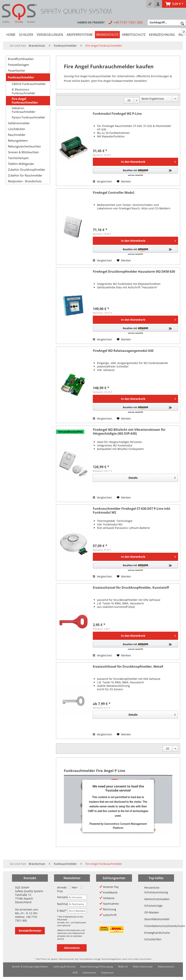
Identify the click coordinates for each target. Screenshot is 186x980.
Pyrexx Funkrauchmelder (28, 117)
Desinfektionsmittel (156, 919)
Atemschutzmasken (156, 899)
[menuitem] (150, 4)
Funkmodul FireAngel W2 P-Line (117, 114)
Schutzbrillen (153, 939)
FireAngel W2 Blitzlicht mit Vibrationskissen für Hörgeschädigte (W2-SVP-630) (129, 432)
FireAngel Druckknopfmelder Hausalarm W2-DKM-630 (134, 272)
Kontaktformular (30, 931)
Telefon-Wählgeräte (21, 164)
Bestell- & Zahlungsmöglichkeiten (30, 967)
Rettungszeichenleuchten (24, 146)
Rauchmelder (17, 135)
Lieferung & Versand (64, 967)
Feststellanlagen (19, 65)
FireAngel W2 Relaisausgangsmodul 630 (123, 351)
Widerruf (123, 967)
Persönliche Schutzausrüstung (156, 890)
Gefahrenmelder (19, 123)
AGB (75, 973)
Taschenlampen (18, 158)
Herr (73, 887)
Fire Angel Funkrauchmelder (25, 101)
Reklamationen (166, 967)
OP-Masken (152, 912)
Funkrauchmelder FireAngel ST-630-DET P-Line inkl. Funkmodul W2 (132, 511)
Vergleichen (102, 181)
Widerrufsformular (143, 967)
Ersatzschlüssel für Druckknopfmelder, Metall (128, 667)
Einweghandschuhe (156, 933)
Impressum (107, 973)
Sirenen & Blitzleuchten (23, 152)
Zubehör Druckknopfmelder (27, 170)
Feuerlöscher (16, 70)
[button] (135, 172)
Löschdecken (16, 129)
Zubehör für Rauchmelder (25, 175)
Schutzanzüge (153, 906)
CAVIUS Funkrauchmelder (29, 84)
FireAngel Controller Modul (114, 193)
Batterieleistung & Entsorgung (97, 967)
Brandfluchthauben (21, 59)
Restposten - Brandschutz (25, 181)
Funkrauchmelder (21, 77)
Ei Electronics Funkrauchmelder (24, 91)
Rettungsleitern (18, 140)
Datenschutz (89, 973)
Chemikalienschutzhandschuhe (156, 926)
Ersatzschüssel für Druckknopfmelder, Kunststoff (131, 588)
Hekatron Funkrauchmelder (24, 110)
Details (152, 477)
